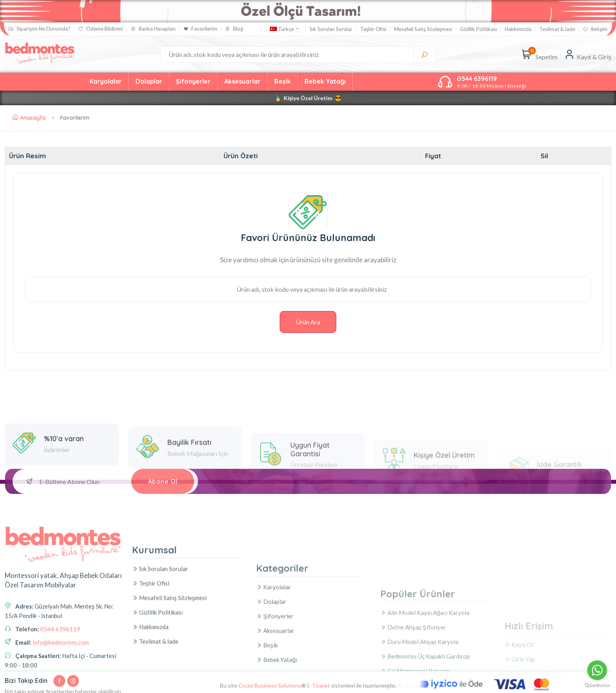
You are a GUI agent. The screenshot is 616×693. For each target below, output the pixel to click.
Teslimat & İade (557, 29)
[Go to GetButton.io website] (597, 685)
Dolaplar (149, 81)
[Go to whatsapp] (597, 670)
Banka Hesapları (153, 29)
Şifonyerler (193, 81)
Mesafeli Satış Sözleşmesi (423, 29)
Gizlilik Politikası (478, 29)
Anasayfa (29, 118)
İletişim (595, 29)
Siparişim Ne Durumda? (39, 29)
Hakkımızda (518, 29)
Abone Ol (163, 481)
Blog (234, 29)
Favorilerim (200, 29)
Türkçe (285, 29)
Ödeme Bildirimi (101, 29)
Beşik (282, 81)
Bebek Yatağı (325, 81)
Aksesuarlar (242, 81)
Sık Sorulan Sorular (331, 29)
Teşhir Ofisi (373, 29)
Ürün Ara (308, 322)
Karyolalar (106, 81)
